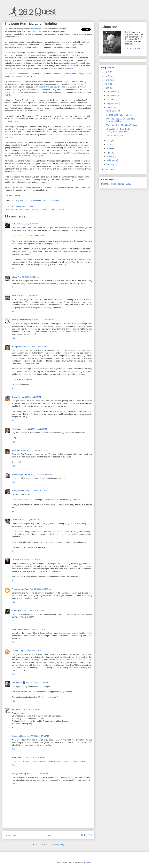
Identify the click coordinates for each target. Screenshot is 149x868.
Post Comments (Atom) (54, 845)
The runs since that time (15, 74)
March (110, 156)
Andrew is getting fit (21, 474)
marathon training (56, 209)
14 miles (15, 209)
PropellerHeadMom (20, 589)
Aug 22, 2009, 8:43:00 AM (29, 277)
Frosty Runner (18, 490)
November (112, 96)
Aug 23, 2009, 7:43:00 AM (41, 589)
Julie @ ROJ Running (21, 320)
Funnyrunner (17, 346)
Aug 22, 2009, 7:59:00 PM (30, 560)
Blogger (89, 862)
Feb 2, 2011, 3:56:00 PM (37, 774)
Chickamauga (35, 29)
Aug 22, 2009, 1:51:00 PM (37, 450)
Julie (14, 296)
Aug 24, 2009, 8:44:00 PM (30, 651)
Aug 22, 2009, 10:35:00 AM (36, 346)
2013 (107, 72)
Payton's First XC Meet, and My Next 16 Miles (121, 120)
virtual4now (54, 201)
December (112, 91)
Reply (14, 268)
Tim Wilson (17, 683)
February (111, 160)
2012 (107, 76)
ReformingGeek (19, 450)
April (109, 152)
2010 (107, 84)
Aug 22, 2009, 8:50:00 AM (28, 296)
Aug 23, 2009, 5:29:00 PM (33, 610)
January (111, 164)
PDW (14, 224)
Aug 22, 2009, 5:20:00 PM (36, 490)
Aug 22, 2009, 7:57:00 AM (28, 224)
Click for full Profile (132, 48)
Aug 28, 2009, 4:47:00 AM (30, 709)
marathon (44, 209)
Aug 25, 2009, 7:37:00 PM (37, 683)
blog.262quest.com (24, 201)
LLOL (14, 438)
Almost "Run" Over (115, 135)
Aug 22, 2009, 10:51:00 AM (29, 397)
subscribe (37, 201)
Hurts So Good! (113, 111)
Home (49, 835)
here (71, 68)
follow (45, 201)
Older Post (87, 835)
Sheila (14, 397)
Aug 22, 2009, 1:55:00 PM (42, 474)
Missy (14, 277)
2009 (107, 88)
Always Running (19, 774)
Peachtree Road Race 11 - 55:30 (116, 184)
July (109, 141)
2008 (107, 169)
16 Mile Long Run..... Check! (119, 115)
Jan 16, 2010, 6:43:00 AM (34, 757)
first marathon (25, 209)
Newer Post (11, 835)
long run (35, 209)
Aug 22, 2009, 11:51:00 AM (36, 429)
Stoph (14, 520)
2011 (107, 80)
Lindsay (15, 560)
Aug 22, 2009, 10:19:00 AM (43, 320)
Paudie (15, 709)
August (110, 107)
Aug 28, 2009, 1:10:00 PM (38, 736)
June (109, 144)
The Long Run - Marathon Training (122, 125)
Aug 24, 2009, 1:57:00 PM (34, 629)
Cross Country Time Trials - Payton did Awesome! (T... (119, 130)
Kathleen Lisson (19, 736)
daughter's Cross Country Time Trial (54, 87)
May (109, 148)
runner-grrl (17, 610)
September (112, 103)
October (111, 99)
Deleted (15, 651)
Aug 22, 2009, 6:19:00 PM (29, 520)
